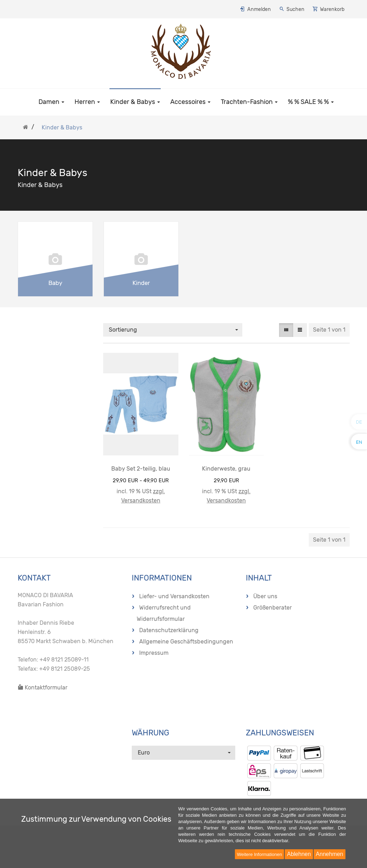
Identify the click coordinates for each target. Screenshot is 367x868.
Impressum (154, 653)
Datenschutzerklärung (169, 630)
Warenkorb (332, 9)
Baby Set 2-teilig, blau (141, 469)
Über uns (265, 596)
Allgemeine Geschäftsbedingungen (186, 642)
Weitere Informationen (260, 854)
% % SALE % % (311, 102)
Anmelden (259, 9)
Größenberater (273, 608)
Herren (87, 102)
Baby (55, 283)
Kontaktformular (43, 688)
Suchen (295, 9)
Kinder (141, 283)
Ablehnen (299, 854)
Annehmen (329, 854)
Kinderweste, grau (226, 469)
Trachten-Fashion (249, 102)
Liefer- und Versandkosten (174, 596)
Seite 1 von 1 (329, 330)
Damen (51, 102)
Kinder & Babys (135, 102)
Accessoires (190, 102)
